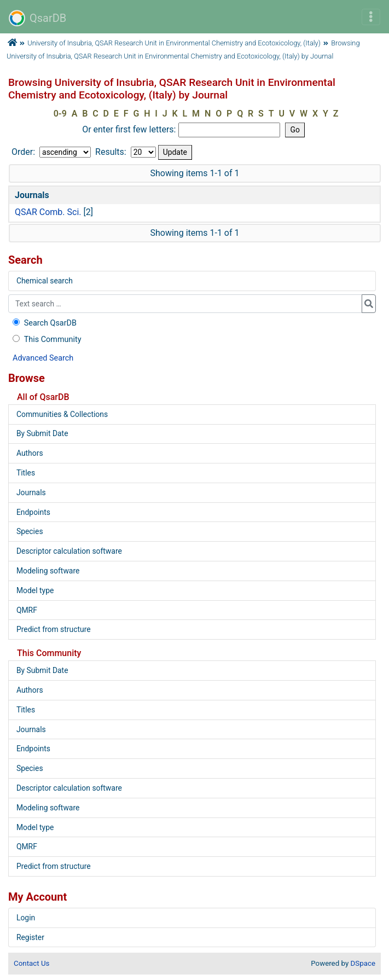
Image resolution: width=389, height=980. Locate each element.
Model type (35, 590)
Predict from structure (54, 629)
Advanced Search (43, 358)
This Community (46, 340)
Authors (30, 453)
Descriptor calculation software (69, 551)
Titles (26, 473)
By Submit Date (42, 433)
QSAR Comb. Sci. (48, 212)
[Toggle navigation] (371, 17)
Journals (31, 492)
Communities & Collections (62, 414)
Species (30, 531)
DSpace (363, 963)
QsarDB (37, 18)
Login (26, 918)
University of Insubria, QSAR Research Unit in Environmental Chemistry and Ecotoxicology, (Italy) (174, 43)
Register (30, 937)
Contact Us (31, 963)
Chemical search (45, 281)
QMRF (27, 610)
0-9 (60, 114)
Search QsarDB (43, 323)
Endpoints (33, 512)
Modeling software (48, 571)
